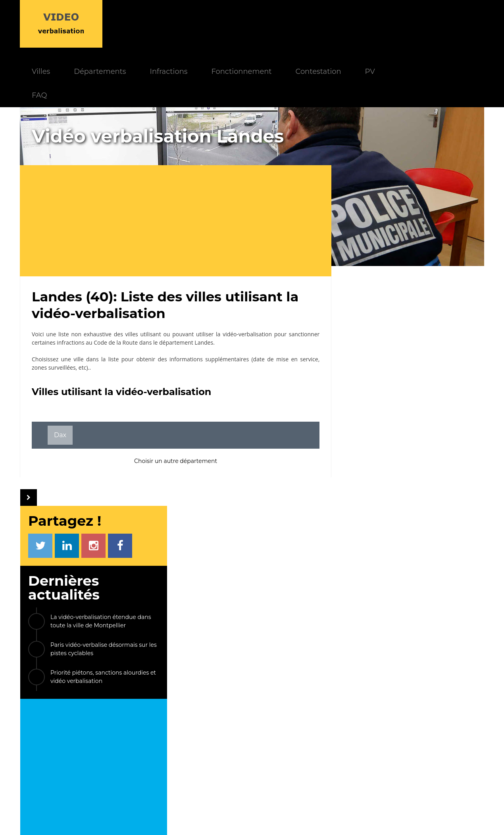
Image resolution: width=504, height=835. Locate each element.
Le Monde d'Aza (234, 819)
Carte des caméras (402, 773)
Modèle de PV (142, 755)
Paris (360, 642)
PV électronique (399, 721)
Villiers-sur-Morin (379, 569)
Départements (179, 24)
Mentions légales (288, 819)
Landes (204, 295)
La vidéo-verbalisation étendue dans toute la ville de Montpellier (418, 203)
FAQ (119, 47)
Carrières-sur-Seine (382, 587)
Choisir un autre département (172, 413)
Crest (392, 642)
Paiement (138, 732)
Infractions (248, 24)
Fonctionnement (321, 24)
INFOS (187, 710)
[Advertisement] (179, 173)
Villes (120, 24)
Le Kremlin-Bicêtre (382, 551)
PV (449, 24)
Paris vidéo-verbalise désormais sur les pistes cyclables (421, 231)
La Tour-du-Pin (415, 606)
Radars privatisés (400, 751)
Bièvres (364, 606)
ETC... (425, 642)
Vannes (364, 624)
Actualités (199, 721)
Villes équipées (205, 755)
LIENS (379, 710)
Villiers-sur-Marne (419, 624)
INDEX (126, 710)
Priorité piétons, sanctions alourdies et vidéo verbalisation (421, 259)
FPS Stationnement (403, 762)
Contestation (398, 24)
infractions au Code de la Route (97, 295)
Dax (60, 387)
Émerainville (448, 587)
